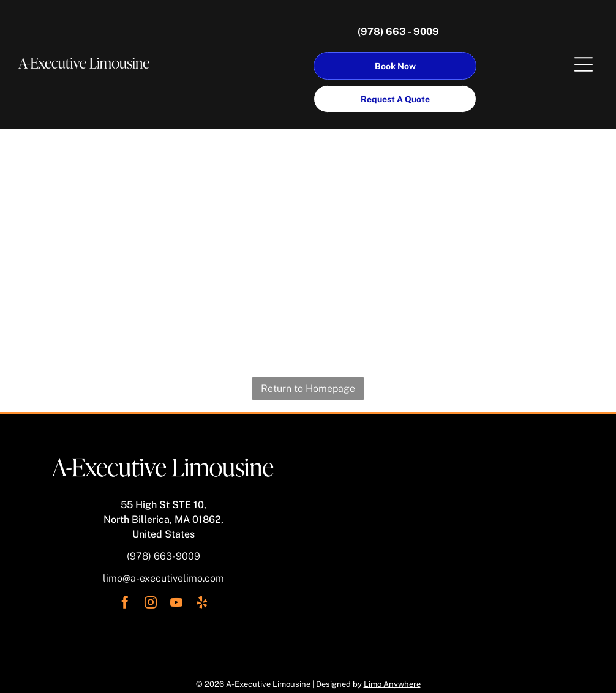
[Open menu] (584, 64)
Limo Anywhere (392, 684)
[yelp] (202, 604)
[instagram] (151, 604)
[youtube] (176, 604)
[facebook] (125, 604)
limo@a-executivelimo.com (163, 578)
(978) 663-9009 (163, 556)
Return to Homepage (308, 388)
